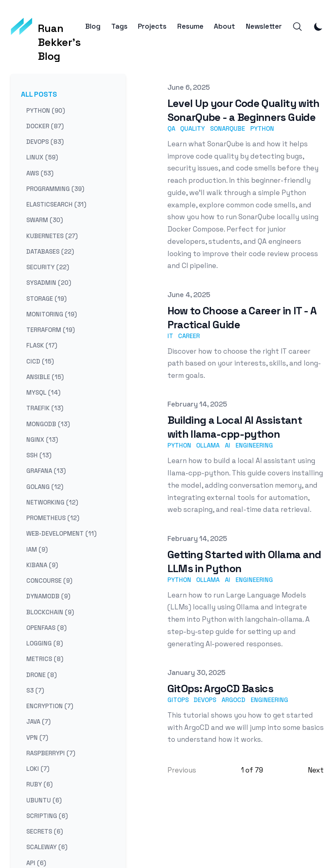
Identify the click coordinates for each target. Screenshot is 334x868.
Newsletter (264, 26)
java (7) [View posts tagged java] (38, 721)
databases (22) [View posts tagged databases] (50, 251)
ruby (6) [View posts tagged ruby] (39, 784)
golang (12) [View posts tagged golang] (45, 486)
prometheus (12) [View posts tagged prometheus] (53, 518)
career (189, 336)
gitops (178, 700)
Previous (182, 770)
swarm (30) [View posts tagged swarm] (45, 220)
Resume (190, 26)
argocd (233, 700)
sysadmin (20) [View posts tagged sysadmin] (49, 283)
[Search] (297, 27)
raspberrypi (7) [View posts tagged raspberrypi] (51, 753)
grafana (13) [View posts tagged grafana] (46, 471)
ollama (208, 445)
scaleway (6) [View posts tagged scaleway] (47, 847)
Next (316, 770)
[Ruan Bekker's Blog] (48, 27)
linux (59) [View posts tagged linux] (42, 157)
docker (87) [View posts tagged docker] (45, 126)
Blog (93, 26)
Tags (119, 26)
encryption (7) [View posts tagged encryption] (50, 706)
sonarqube (228, 128)
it (170, 336)
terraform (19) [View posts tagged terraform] (50, 330)
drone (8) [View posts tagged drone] (41, 674)
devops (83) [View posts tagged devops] (45, 142)
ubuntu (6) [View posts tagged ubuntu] (44, 800)
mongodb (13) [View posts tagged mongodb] (48, 424)
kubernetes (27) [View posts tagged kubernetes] (52, 235)
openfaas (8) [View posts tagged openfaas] (46, 627)
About (224, 26)
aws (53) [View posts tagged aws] (40, 173)
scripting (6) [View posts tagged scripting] (47, 815)
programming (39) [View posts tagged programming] (55, 188)
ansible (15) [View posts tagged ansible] (45, 376)
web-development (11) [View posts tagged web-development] (61, 533)
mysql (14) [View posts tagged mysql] (43, 392)
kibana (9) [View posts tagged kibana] (42, 565)
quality (192, 128)
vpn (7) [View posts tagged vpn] (37, 737)
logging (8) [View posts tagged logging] (45, 643)
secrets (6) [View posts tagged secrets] (45, 831)
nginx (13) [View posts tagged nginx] (42, 439)
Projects (152, 26)
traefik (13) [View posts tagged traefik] (45, 408)
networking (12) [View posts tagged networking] (52, 502)
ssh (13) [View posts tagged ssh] (39, 455)
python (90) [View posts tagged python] (46, 110)
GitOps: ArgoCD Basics (221, 688)
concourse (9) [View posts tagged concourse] (49, 581)
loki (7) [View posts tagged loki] (38, 769)
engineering (254, 445)
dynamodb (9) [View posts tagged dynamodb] (48, 596)
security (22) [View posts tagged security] (48, 267)
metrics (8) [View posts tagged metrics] (45, 659)
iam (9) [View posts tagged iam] (37, 549)
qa (171, 128)
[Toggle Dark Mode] (318, 27)
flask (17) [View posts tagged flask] (42, 345)
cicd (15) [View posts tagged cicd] (40, 361)
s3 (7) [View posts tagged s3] (35, 690)
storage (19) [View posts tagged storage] (46, 298)
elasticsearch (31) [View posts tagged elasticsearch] (56, 204)
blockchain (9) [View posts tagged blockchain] (50, 612)
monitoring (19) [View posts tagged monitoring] (51, 314)
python (262, 128)
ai (228, 445)
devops (205, 700)
